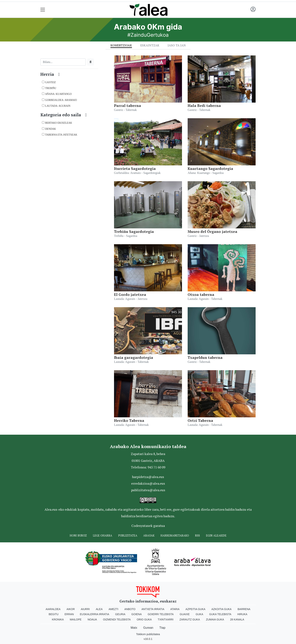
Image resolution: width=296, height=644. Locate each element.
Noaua (92, 619)
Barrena (244, 609)
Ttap (162, 628)
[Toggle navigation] (43, 10)
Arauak (149, 535)
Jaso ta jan (177, 45)
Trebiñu (51, 88)
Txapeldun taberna (205, 357)
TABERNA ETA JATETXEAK (61, 135)
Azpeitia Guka (195, 609)
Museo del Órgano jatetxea (212, 231)
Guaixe (185, 614)
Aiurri (85, 609)
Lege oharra (103, 535)
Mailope (76, 619)
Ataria (175, 609)
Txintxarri (166, 619)
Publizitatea (128, 535)
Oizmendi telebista (117, 619)
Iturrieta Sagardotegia (135, 168)
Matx (134, 628)
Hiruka (242, 614)
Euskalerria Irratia (94, 614)
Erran (69, 614)
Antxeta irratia (153, 609)
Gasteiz (50, 82)
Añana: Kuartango (58, 94)
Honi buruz (78, 535)
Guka (200, 614)
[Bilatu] (63, 62)
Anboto (130, 609)
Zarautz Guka (190, 619)
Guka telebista (220, 614)
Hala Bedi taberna (204, 106)
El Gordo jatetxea (130, 294)
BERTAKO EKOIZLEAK (59, 123)
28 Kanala (237, 619)
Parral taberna (128, 106)
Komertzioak (121, 45)
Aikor (71, 609)
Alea (99, 609)
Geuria (120, 614)
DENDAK (50, 129)
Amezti (113, 609)
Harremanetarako (175, 535)
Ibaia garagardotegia (134, 357)
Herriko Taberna (129, 420)
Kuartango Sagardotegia (210, 168)
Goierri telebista (161, 614)
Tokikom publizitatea (148, 634)
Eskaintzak (150, 45)
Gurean (148, 628)
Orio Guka (144, 619)
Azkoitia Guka (222, 609)
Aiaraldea (53, 609)
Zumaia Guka (215, 619)
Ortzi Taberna (200, 420)
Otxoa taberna (201, 294)
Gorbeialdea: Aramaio (61, 100)
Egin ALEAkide (216, 535)
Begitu (54, 614)
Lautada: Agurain (58, 106)
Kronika (58, 619)
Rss (197, 535)
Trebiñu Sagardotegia (134, 231)
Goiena (136, 614)
